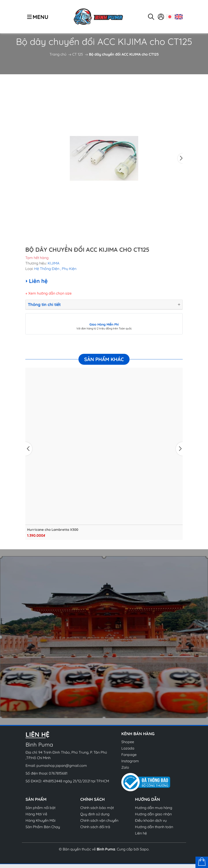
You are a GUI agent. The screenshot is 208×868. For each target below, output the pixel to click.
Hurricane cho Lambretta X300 (53, 530)
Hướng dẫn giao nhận (153, 814)
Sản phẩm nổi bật (40, 808)
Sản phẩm (36, 799)
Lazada (128, 748)
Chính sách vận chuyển (99, 820)
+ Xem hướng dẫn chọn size (48, 293)
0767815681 (58, 773)
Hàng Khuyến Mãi (40, 820)
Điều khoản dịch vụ (151, 820)
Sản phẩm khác (104, 359)
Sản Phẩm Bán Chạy (43, 827)
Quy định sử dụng (95, 814)
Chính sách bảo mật (97, 808)
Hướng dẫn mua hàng (154, 808)
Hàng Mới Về (36, 814)
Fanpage (129, 755)
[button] (180, 158)
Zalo (125, 767)
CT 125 (78, 54)
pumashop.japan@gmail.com (62, 765)
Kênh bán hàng (138, 734)
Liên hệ (141, 833)
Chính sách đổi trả (95, 827)
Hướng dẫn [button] (147, 799)
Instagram (130, 761)
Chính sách (92, 799)
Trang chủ (58, 54)
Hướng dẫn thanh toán (154, 827)
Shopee (128, 742)
